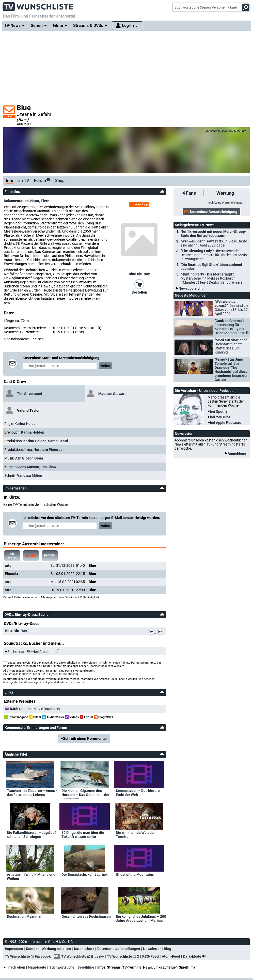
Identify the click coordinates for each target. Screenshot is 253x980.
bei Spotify (219, 411)
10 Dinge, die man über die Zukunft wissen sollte (83, 835)
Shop (60, 181)
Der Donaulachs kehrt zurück (84, 875)
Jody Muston (29, 467)
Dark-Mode (196, 956)
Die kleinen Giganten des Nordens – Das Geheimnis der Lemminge (85, 794)
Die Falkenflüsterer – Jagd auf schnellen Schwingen (31, 835)
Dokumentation (16, 201)
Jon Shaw (49, 467)
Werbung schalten (56, 949)
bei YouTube (220, 417)
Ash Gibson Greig (29, 458)
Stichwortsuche (62, 967)
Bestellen (139, 292)
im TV (24, 181)
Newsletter (152, 949)
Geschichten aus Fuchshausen (86, 916)
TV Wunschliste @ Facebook (28, 956)
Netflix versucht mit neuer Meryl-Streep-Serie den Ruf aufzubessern (214, 234)
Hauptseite (37, 967)
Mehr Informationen (64, 674)
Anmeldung (237, 453)
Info (10, 181)
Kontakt (32, 949)
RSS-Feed (151, 956)
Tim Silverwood (30, 394)
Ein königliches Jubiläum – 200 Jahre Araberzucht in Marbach (141, 918)
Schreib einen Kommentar (85, 739)
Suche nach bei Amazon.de (32, 652)
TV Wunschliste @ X (123, 956)
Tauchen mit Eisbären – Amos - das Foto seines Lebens (32, 793)
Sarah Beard (58, 441)
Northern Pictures (48, 450)
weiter (105, 366)
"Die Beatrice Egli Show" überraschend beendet (211, 267)
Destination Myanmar (24, 916)
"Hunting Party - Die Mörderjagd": (211, 278)
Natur (35, 201)
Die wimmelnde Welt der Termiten (135, 835)
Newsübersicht (191, 288)
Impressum (14, 949)
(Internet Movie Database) (35, 709)
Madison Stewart (112, 394)
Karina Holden (26, 424)
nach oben (14, 967)
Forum (42, 181)
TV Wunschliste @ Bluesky (83, 956)
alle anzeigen (12, 556)
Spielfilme (86, 967)
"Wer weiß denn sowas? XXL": (214, 243)
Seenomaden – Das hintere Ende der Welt (138, 793)
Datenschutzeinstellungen (119, 949)
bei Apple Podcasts (226, 423)
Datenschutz (84, 949)
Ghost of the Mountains (135, 875)
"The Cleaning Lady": (214, 255)
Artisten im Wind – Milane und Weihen (31, 877)
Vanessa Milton (30, 476)
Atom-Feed (171, 956)
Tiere (45, 201)
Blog (168, 949)
